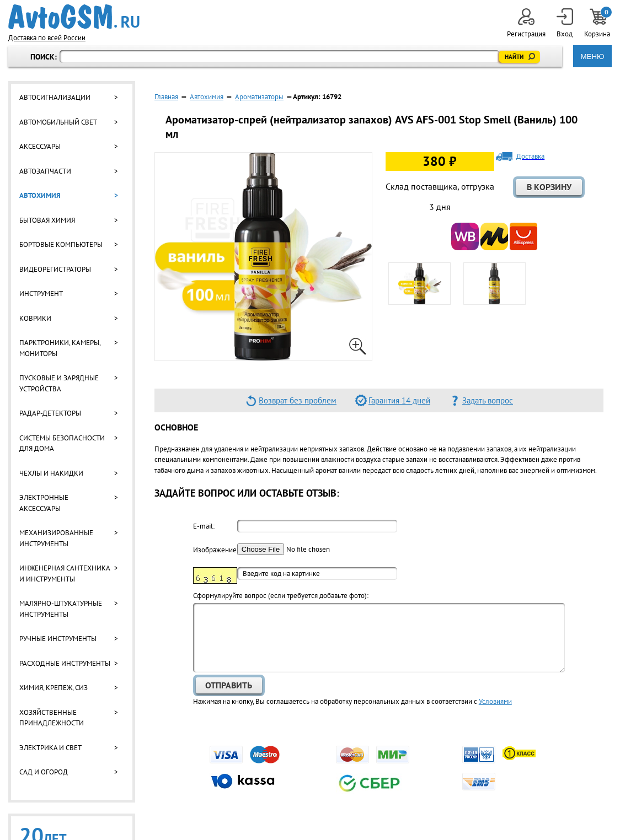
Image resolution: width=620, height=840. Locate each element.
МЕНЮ (592, 56)
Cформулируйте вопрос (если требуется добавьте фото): (281, 596)
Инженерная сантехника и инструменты (65, 574)
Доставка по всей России (47, 38)
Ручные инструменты (58, 639)
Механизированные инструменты (56, 538)
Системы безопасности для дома (62, 443)
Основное (176, 427)
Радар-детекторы (50, 413)
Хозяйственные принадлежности (52, 718)
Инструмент (41, 294)
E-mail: (204, 526)
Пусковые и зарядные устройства (59, 383)
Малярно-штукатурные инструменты (61, 609)
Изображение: (215, 550)
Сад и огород (44, 772)
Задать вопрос (488, 400)
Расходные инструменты (65, 663)
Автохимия (40, 195)
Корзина (598, 23)
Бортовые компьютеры (61, 244)
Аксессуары (40, 146)
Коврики (35, 318)
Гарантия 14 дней (399, 400)
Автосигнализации (55, 97)
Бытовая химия (47, 220)
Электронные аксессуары (44, 503)
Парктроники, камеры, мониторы (60, 348)
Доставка (530, 157)
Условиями (495, 701)
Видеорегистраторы (55, 269)
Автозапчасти (45, 171)
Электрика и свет (50, 748)
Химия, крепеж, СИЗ (54, 688)
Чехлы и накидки (51, 473)
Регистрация (526, 23)
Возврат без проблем (298, 400)
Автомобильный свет (58, 122)
